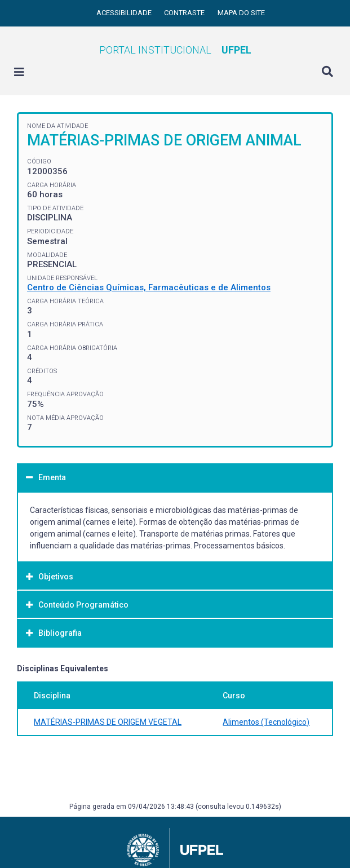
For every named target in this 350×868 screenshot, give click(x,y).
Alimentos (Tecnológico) (266, 722)
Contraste (185, 13)
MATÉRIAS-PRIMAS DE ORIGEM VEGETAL (108, 722)
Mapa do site (241, 13)
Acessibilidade (125, 13)
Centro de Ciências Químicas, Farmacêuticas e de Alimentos (149, 287)
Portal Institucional (175, 50)
